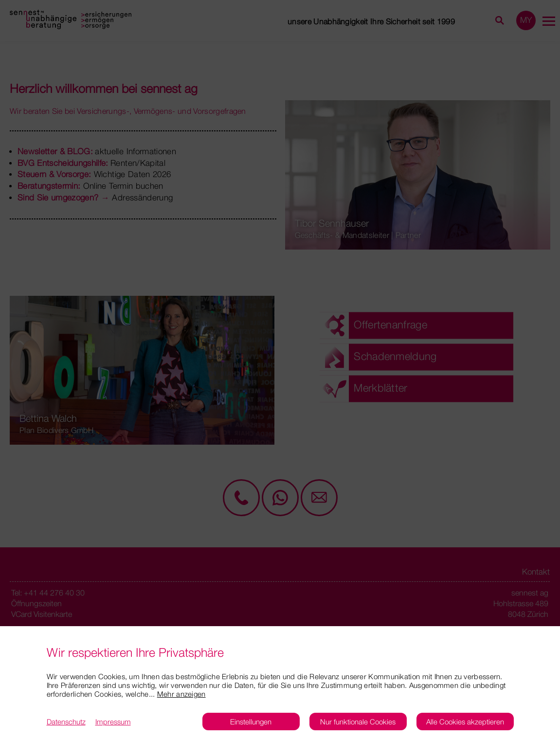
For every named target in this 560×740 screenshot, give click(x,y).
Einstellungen (251, 722)
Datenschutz (66, 722)
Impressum (113, 722)
